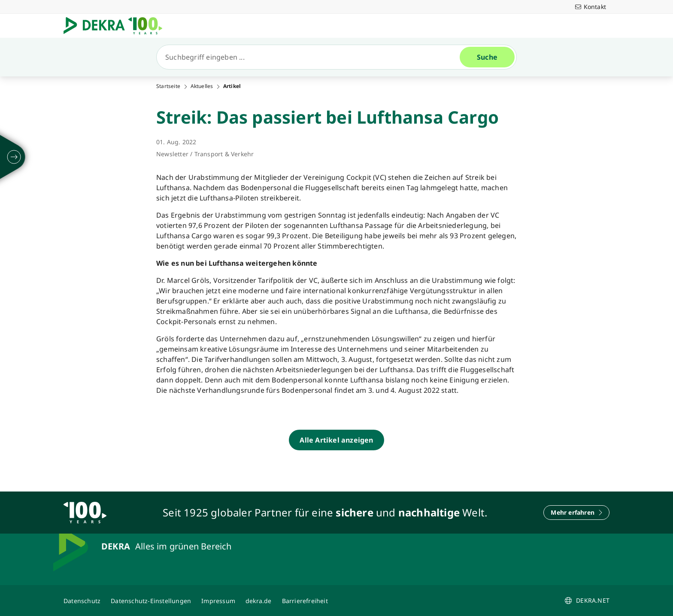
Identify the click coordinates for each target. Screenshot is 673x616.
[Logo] (116, 26)
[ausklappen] (14, 157)
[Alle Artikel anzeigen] (336, 440)
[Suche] (312, 57)
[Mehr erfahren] (576, 513)
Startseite (168, 86)
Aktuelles (202, 86)
